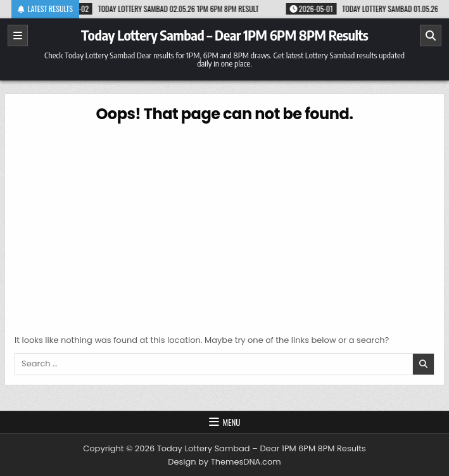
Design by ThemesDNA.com (224, 462)
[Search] (431, 35)
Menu (232, 422)
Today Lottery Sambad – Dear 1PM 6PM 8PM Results (224, 35)
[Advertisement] (224, 226)
